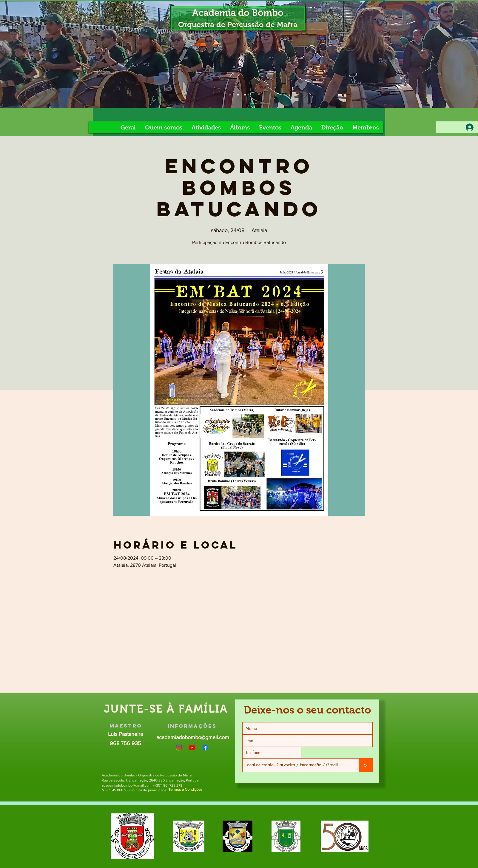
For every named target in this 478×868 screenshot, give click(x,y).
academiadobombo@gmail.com (193, 737)
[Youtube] (192, 747)
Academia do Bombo (238, 13)
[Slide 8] (245, 95)
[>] (366, 765)
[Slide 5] (238, 95)
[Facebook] (205, 747)
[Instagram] (179, 747)
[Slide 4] (230, 95)
